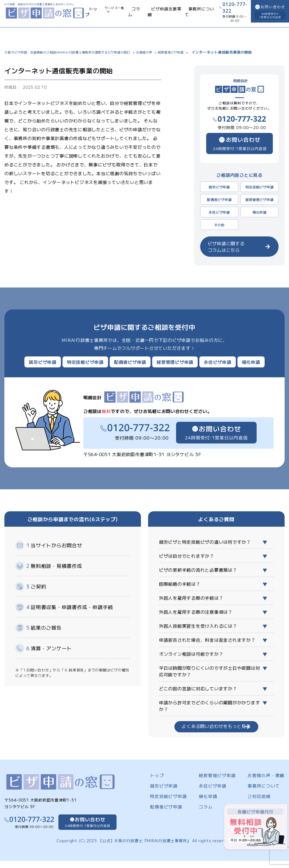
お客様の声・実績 (264, 777)
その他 (219, 225)
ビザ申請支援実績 (158, 14)
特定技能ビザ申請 (259, 187)
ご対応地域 (258, 797)
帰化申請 (260, 212)
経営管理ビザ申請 (259, 199)
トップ (96, 14)
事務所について (185, 14)
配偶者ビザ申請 (219, 199)
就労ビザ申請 (219, 187)
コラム (136, 14)
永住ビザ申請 (219, 212)
